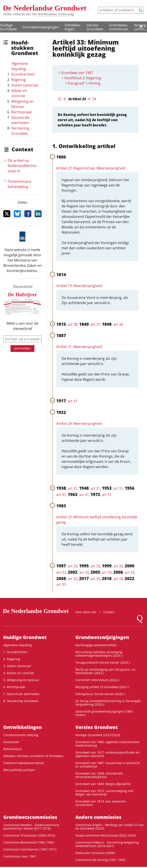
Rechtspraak (21, 112)
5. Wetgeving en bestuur (21, 680)
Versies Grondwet (95, 27)
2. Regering (12, 659)
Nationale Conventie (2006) (95, 853)
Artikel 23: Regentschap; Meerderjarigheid (91, 168)
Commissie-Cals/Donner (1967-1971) (30, 849)
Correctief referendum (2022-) (97, 680)
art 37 (95, 324)
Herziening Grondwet (20, 131)
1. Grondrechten (15, 652)
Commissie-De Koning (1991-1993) (100, 860)
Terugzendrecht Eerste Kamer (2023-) (103, 662)
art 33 (73, 566)
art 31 (73, 401)
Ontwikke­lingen (73, 27)
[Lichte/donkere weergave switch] (142, 27)
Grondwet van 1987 (77, 73)
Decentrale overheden (20, 120)
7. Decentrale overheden (21, 694)
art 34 (118, 324)
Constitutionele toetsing (21, 735)
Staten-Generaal (25, 85)
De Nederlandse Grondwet (45, 8)
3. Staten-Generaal (17, 666)
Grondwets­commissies (119, 27)
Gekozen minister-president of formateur (34, 756)
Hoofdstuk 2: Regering (83, 78)
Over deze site (86, 612)
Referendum (12, 749)
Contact (109, 612)
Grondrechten (23, 74)
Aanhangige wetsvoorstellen (96, 645)
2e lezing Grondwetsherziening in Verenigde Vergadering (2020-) (108, 703)
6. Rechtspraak (14, 687)
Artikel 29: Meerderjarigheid (79, 424)
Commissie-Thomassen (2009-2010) (29, 835)
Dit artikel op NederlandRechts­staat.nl (23, 166)
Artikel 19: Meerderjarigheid (79, 286)
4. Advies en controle (19, 673)
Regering (19, 80)
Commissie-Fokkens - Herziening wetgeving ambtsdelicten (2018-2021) (107, 844)
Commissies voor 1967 (20, 856)
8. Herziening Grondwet (21, 701)
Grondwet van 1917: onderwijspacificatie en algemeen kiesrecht (107, 754)
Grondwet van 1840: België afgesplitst (103, 784)
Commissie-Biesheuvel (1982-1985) (29, 842)
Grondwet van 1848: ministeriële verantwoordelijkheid (99, 775)
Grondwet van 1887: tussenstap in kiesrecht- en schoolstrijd (108, 765)
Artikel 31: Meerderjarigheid (79, 347)
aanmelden (22, 348)
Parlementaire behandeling (19, 184)
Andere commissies (98, 817)
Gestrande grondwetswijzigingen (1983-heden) (104, 713)
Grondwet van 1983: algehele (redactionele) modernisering (107, 744)
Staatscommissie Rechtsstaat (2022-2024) (105, 835)
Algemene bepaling (20, 66)
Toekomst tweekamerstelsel (24, 763)
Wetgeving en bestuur (22, 104)
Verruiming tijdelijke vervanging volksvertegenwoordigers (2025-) (99, 654)
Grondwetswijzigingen (41, 27)
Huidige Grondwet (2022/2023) (98, 735)
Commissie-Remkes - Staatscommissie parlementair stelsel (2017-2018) (31, 827)
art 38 (73, 324)
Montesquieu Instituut (54, 14)
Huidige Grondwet (25, 637)
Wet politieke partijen (19, 770)
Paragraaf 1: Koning (84, 83)
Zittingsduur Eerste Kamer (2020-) (100, 694)
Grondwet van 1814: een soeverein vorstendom (101, 803)
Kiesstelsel (11, 742)
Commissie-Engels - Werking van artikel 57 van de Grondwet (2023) (110, 827)
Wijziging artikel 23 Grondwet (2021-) (102, 687)
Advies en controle (19, 93)
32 (60, 99)
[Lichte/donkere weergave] (142, 27)
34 (94, 99)
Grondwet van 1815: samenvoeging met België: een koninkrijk (104, 793)
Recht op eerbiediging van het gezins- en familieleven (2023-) (105, 671)
